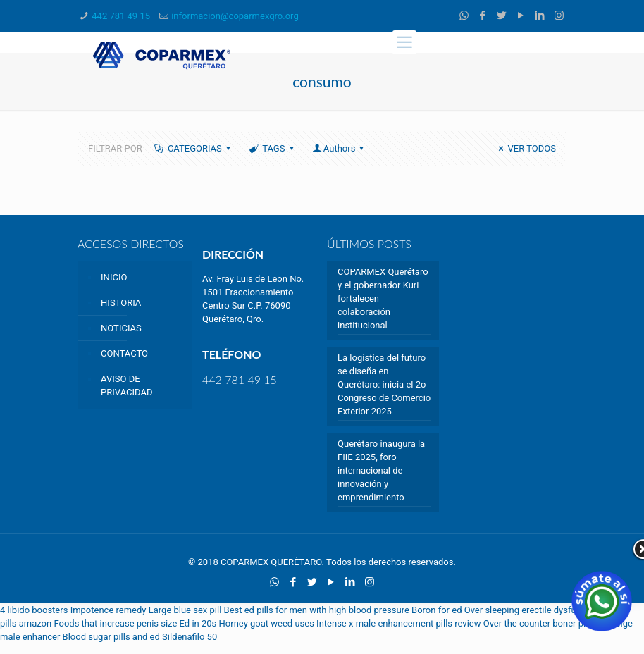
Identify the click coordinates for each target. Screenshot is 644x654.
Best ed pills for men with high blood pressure (317, 610)
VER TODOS (525, 148)
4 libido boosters (34, 610)
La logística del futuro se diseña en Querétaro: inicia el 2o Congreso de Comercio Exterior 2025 (384, 384)
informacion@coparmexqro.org (235, 16)
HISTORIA (121, 303)
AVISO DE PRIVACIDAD (126, 385)
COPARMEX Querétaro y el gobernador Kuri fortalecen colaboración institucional (383, 298)
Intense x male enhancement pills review (398, 623)
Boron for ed (436, 610)
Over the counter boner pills (539, 623)
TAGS (273, 148)
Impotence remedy (109, 610)
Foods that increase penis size (115, 623)
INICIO (114, 277)
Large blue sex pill (185, 610)
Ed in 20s (198, 623)
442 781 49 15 (121, 16)
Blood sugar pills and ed (111, 637)
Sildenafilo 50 (190, 637)
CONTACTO (124, 353)
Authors (340, 148)
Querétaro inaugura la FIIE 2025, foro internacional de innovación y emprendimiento (381, 470)
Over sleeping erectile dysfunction (533, 610)
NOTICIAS (121, 328)
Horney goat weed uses (267, 623)
